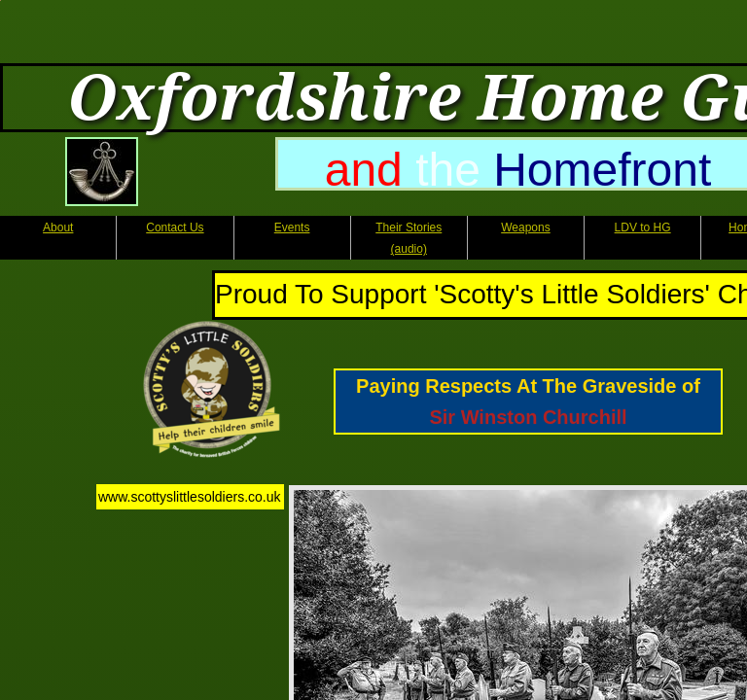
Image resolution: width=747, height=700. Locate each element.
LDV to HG (643, 227)
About (58, 227)
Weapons (525, 227)
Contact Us (175, 227)
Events (292, 227)
